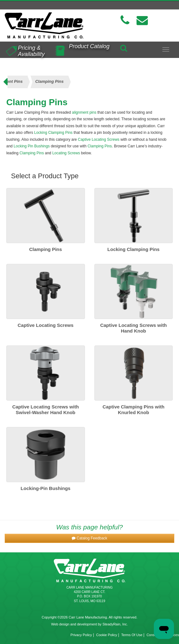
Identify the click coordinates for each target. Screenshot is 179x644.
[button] (89, 538)
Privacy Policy (81, 635)
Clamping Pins (100, 146)
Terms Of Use (132, 635)
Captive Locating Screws (98, 140)
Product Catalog (89, 46)
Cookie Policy (107, 635)
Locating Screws (66, 153)
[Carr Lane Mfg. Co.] (45, 25)
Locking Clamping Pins (53, 133)
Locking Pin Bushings (32, 146)
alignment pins (84, 112)
